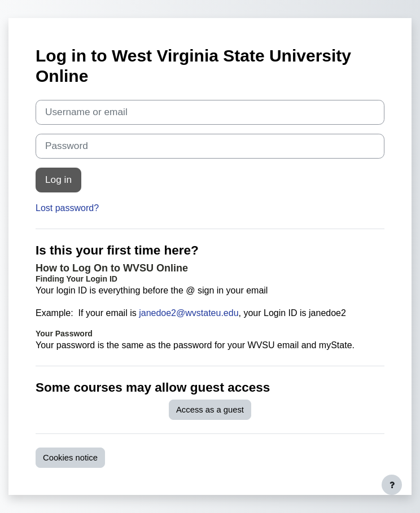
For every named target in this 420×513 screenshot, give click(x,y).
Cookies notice (70, 458)
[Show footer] (392, 485)
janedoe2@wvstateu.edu (189, 313)
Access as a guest (210, 410)
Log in (58, 179)
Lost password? (67, 208)
